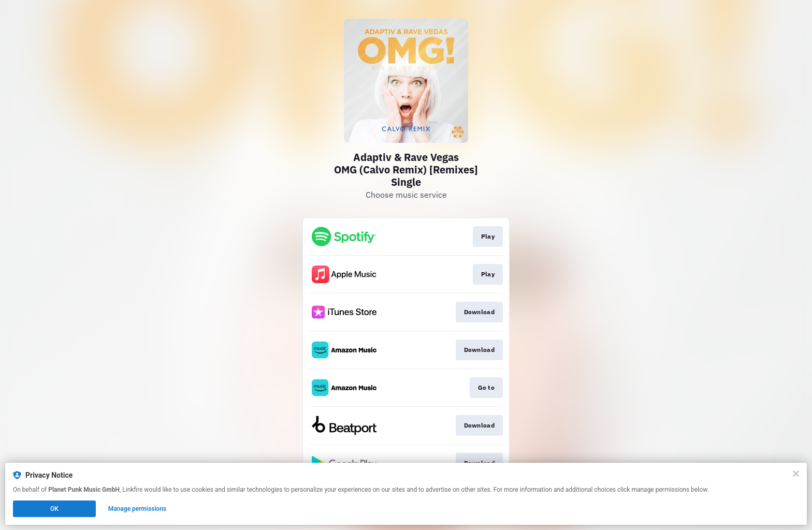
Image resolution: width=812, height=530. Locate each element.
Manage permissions (137, 509)
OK (54, 509)
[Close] (796, 474)
